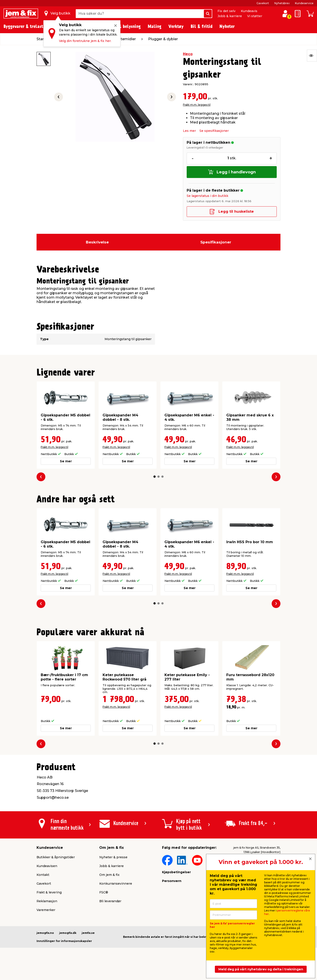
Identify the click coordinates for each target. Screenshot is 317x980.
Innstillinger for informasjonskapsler (64, 941)
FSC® (104, 892)
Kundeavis (249, 11)
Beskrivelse (97, 242)
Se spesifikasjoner (214, 131)
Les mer (189, 131)
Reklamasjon (47, 901)
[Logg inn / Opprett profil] (285, 14)
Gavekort (263, 3)
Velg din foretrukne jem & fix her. (85, 41)
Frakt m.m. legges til (197, 105)
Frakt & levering (49, 892)
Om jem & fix (109, 875)
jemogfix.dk (68, 933)
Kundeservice (304, 3)
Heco (188, 54)
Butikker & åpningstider (56, 857)
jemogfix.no (45, 933)
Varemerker (46, 910)
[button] (155, 477)
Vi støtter (255, 16)
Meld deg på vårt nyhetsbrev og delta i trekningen (261, 969)
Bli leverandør (110, 901)
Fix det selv (227, 11)
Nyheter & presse (113, 857)
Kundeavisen (47, 866)
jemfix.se (88, 933)
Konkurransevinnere (116, 884)
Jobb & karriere (230, 16)
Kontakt (43, 875)
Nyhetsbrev (282, 3)
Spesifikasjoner (216, 242)
